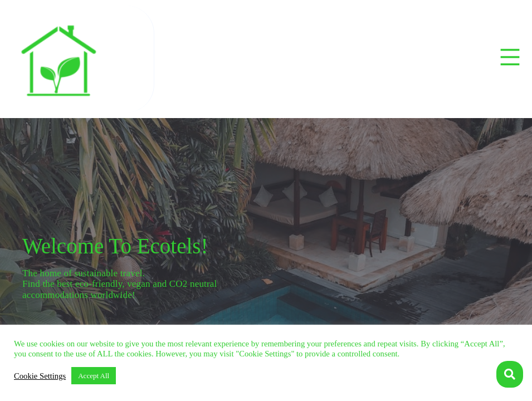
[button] (510, 59)
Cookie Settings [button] (40, 376)
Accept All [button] (94, 376)
